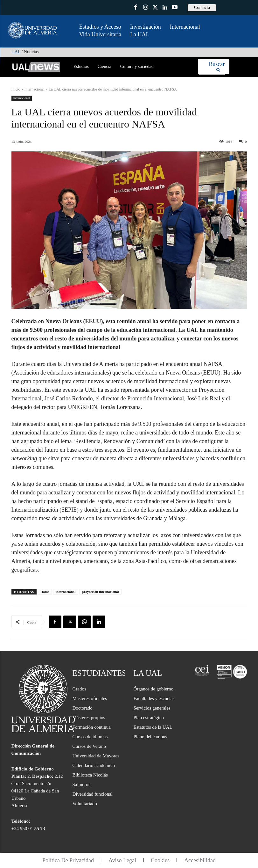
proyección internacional (100, 592)
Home (45, 592)
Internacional (35, 89)
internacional (66, 592)
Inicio (16, 89)
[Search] (217, 67)
